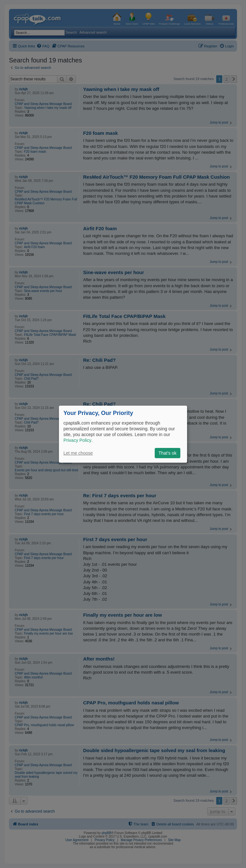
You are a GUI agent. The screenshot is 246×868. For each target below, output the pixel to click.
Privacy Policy (77, 440)
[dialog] (123, 434)
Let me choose (78, 453)
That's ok (168, 453)
